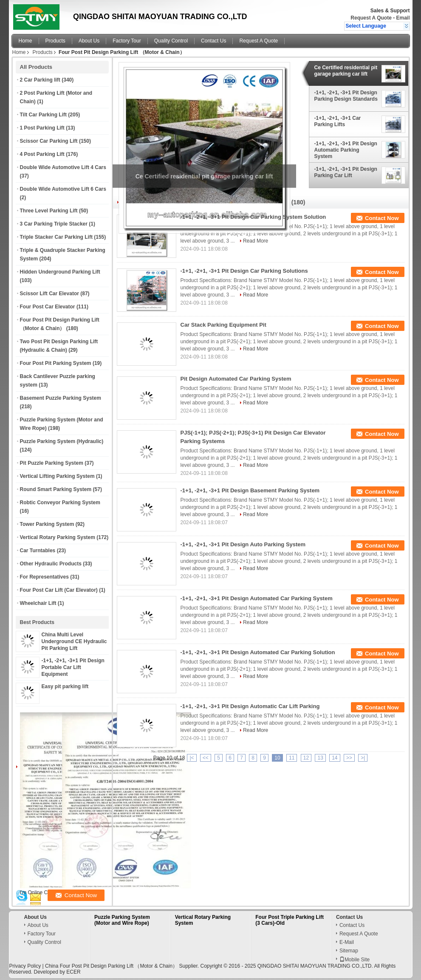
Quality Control (171, 41)
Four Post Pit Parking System (56, 363)
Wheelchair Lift (38, 603)
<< (206, 758)
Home (25, 41)
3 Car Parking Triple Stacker (54, 224)
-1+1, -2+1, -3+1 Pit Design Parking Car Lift (346, 172)
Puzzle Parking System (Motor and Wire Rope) (122, 920)
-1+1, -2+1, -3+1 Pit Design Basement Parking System (250, 490)
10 (277, 758)
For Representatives (44, 577)
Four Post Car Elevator (48, 307)
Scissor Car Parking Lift (49, 141)
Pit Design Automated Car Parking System (236, 379)
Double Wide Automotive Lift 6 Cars (63, 189)
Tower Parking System (47, 524)
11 (292, 758)
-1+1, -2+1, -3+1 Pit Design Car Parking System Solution (253, 217)
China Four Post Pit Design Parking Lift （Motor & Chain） (111, 966)
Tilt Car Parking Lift (43, 115)
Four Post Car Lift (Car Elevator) (59, 590)
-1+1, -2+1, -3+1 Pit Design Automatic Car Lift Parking (250, 706)
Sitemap (349, 951)
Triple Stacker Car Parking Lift (56, 237)
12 (306, 758)
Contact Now (382, 218)
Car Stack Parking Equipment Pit (223, 325)
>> (349, 758)
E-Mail (347, 942)
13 (320, 758)
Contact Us (213, 41)
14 (335, 758)
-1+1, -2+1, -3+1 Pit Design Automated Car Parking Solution (258, 652)
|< (192, 758)
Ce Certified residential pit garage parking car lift (346, 71)
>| (363, 758)
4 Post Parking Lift (42, 154)
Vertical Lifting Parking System (57, 476)
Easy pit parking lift (65, 686)
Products (55, 41)
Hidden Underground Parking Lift (60, 272)
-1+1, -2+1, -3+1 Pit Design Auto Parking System (243, 544)
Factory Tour (127, 41)
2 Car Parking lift (40, 80)
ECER (73, 972)
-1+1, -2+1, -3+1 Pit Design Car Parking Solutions (244, 271)
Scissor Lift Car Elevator (49, 294)
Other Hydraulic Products (51, 564)
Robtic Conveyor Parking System (60, 503)
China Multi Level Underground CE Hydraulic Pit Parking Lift (74, 641)
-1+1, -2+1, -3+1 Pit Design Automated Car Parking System (257, 598)
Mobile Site (355, 960)
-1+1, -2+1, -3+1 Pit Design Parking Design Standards (346, 96)
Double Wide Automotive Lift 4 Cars (63, 167)
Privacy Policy (25, 966)
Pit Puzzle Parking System (52, 463)
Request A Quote (371, 18)
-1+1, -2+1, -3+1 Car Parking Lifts (338, 121)
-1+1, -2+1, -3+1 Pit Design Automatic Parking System (346, 150)
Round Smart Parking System (56, 489)
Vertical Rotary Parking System (58, 537)
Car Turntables (38, 551)
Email (403, 18)
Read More (256, 241)
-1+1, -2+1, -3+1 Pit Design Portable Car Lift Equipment (73, 667)
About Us (89, 41)
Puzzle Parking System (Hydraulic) (62, 441)
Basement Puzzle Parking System (61, 398)
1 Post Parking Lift (42, 128)
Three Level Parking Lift (49, 211)
